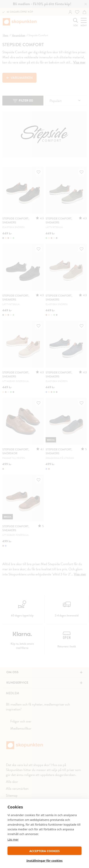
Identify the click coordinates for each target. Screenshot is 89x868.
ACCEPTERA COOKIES (44, 851)
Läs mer (13, 839)
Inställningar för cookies (44, 861)
